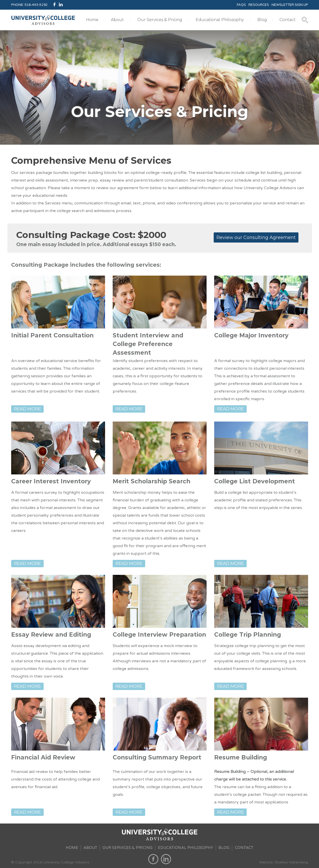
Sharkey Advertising (291, 862)
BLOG (224, 848)
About (117, 20)
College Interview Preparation (159, 635)
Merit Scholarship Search (152, 481)
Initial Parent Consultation (52, 335)
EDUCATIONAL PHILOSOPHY (186, 848)
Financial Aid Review (43, 757)
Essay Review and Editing (51, 635)
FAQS (241, 5)
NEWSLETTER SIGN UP (290, 5)
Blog (262, 20)
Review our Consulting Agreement (256, 237)
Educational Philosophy (220, 20)
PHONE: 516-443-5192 (29, 5)
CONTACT (244, 848)
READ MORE (27, 409)
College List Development (255, 481)
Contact (288, 20)
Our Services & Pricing (160, 20)
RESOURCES (259, 5)
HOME (72, 848)
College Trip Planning (248, 635)
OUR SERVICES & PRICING (128, 848)
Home (92, 20)
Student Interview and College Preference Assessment (148, 344)
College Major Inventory (251, 335)
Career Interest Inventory (51, 481)
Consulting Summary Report (157, 757)
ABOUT (90, 848)
